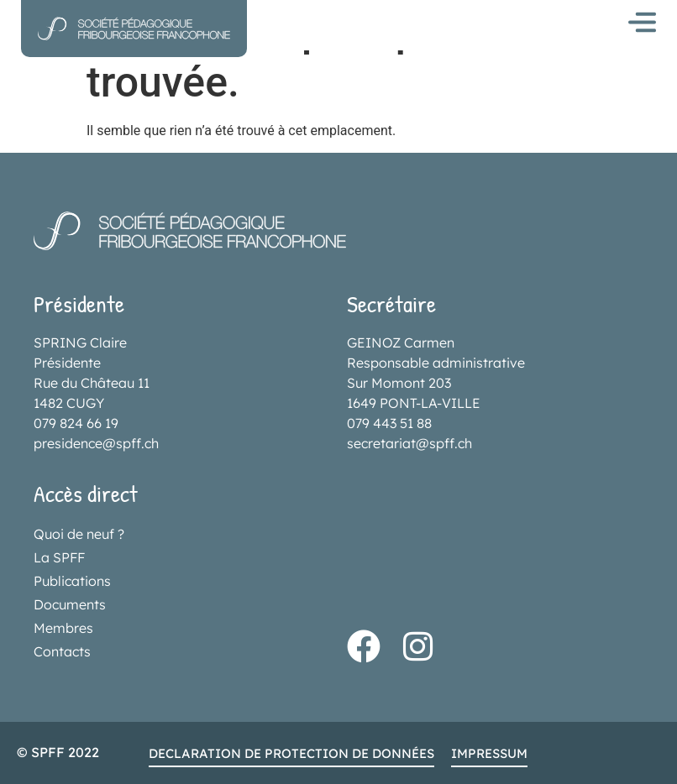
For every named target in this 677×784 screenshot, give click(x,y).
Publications (72, 581)
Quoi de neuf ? (79, 534)
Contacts (62, 651)
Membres (63, 628)
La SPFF (59, 557)
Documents (70, 604)
